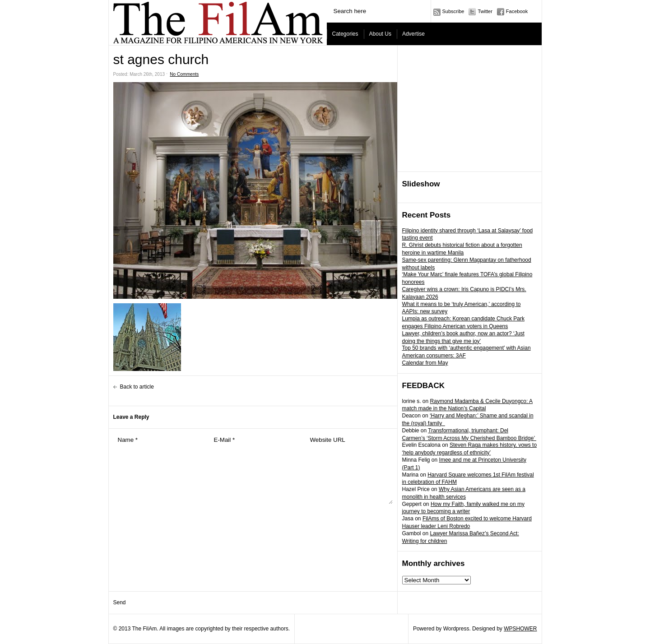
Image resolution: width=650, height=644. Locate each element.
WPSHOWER (520, 629)
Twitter (485, 11)
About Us (380, 34)
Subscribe (453, 11)
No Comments (184, 74)
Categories (345, 34)
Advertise (413, 34)
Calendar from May (425, 363)
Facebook (517, 11)
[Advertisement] (470, 109)
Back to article (137, 387)
